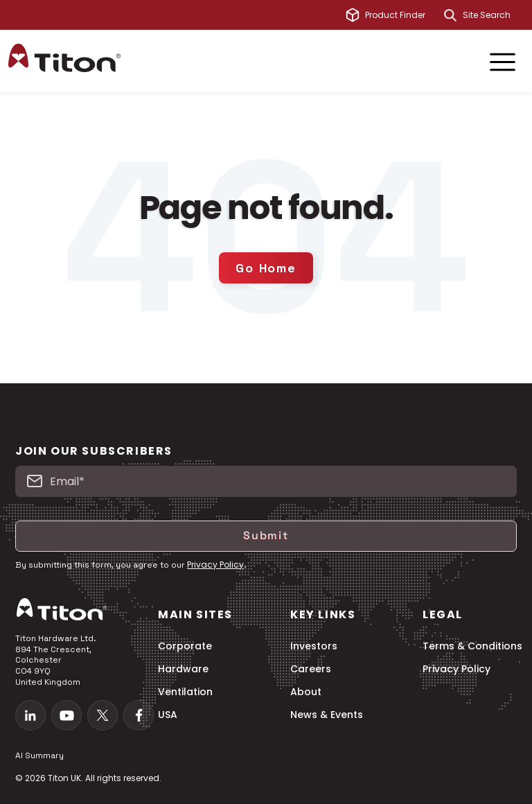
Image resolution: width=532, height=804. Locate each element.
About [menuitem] (306, 692)
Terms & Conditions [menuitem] (472, 646)
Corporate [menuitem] (185, 646)
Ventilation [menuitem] (185, 692)
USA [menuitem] (168, 715)
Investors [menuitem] (314, 646)
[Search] (450, 15)
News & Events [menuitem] (327, 715)
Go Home (266, 268)
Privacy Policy (215, 565)
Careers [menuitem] (311, 669)
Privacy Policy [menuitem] (456, 669)
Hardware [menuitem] (183, 669)
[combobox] (493, 15)
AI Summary (39, 755)
